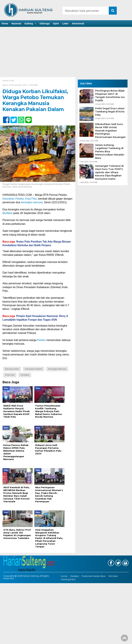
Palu (12, 80)
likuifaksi (7, 213)
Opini (56, 24)
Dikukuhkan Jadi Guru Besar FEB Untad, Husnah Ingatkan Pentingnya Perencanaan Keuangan (110, 131)
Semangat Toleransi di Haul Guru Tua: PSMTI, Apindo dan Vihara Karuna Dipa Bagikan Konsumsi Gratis (109, 172)
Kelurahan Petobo (13, 199)
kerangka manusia (32, 202)
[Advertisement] (66, 52)
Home (5, 24)
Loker (65, 24)
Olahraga (45, 24)
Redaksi (75, 576)
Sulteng (30, 24)
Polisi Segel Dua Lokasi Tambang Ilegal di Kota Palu (110, 112)
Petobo (41, 340)
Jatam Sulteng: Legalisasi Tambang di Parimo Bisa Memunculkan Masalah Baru (110, 152)
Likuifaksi (25, 375)
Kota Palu (31, 199)
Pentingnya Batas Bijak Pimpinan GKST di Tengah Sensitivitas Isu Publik (110, 96)
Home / (6, 80)
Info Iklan (113, 576)
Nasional (16, 24)
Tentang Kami (68, 579)
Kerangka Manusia (57, 369)
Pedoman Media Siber (94, 576)
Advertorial (78, 24)
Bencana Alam (12, 369)
